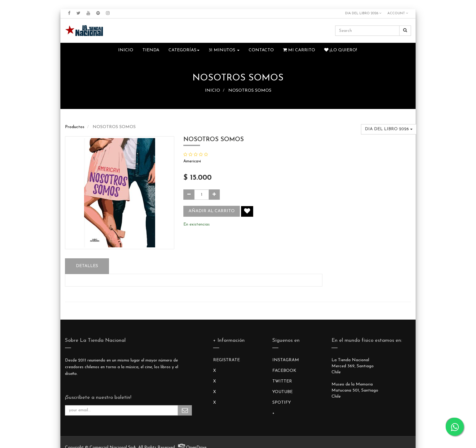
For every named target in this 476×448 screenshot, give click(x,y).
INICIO (212, 91)
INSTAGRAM (286, 360)
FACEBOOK (284, 371)
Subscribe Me (185, 410)
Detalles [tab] (87, 266)
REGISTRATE (226, 360)
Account (398, 13)
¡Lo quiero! (341, 50)
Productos (75, 127)
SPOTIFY (282, 403)
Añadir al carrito (212, 211)
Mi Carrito (299, 50)
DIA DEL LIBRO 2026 (363, 13)
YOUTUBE (282, 392)
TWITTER (282, 381)
